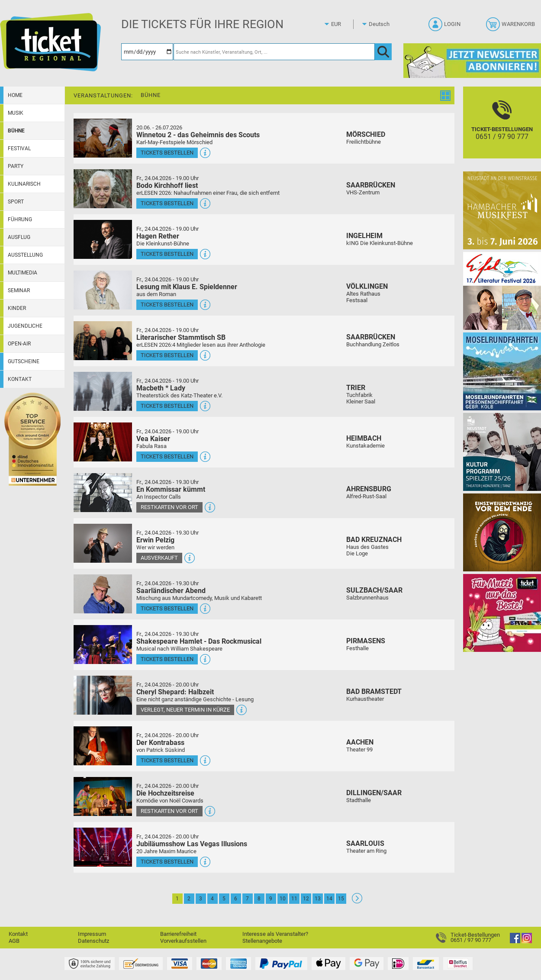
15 (341, 899)
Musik (16, 113)
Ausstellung (25, 255)
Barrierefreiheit (178, 934)
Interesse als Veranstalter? (275, 934)
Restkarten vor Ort (169, 507)
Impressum (92, 934)
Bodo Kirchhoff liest (167, 185)
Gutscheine (24, 361)
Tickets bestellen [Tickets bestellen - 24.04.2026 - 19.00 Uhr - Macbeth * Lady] (167, 406)
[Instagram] (527, 941)
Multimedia (23, 273)
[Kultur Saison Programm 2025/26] (502, 452)
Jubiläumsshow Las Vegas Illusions (192, 844)
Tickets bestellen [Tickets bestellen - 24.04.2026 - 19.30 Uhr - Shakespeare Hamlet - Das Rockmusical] (167, 659)
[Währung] (344, 24)
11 (294, 899)
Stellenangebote (262, 941)
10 (283, 899)
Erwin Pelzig (155, 540)
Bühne (16, 131)
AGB (14, 941)
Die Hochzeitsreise (165, 793)
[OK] (383, 52)
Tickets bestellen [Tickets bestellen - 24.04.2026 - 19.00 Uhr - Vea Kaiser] (167, 456)
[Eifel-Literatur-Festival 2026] (502, 291)
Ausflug (19, 237)
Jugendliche (25, 326)
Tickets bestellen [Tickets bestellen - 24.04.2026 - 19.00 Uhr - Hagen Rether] (167, 254)
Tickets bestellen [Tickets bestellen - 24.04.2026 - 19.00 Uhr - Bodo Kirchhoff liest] (167, 203)
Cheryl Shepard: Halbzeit (175, 692)
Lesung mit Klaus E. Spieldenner (187, 287)
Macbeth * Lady (161, 388)
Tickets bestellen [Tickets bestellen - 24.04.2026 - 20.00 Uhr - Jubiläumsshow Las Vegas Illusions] (167, 862)
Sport (16, 202)
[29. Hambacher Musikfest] (502, 210)
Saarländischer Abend (171, 591)
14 (329, 899)
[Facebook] (515, 941)
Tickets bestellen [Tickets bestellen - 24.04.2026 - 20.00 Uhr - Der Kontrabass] (167, 760)
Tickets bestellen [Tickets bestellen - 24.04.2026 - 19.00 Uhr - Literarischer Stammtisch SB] (167, 355)
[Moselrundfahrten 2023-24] (502, 371)
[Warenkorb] (511, 27)
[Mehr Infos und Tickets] (103, 138)
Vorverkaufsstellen (183, 941)
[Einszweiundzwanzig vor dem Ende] (502, 532)
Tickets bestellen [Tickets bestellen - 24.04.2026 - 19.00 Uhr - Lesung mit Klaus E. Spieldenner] (167, 305)
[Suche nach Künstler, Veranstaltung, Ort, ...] (274, 52)
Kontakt (20, 379)
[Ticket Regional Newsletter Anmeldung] (472, 60)
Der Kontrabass (160, 743)
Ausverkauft (159, 558)
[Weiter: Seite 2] (357, 901)
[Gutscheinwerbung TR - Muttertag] (502, 613)
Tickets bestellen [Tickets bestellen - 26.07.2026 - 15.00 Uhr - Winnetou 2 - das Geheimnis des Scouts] (167, 153)
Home (15, 95)
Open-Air (19, 344)
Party (16, 166)
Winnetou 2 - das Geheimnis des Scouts (198, 135)
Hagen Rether (158, 236)
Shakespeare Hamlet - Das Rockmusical (199, 641)
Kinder (17, 308)
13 (318, 899)
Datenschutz (93, 941)
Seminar (19, 290)
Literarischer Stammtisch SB (181, 337)
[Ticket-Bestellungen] (502, 130)
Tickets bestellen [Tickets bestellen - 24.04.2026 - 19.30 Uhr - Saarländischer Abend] (167, 608)
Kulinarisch (24, 184)
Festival (19, 148)
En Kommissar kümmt (171, 489)
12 (306, 899)
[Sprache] (382, 24)
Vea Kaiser (153, 439)
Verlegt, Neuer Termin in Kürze (185, 710)
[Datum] (147, 52)
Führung (20, 219)
